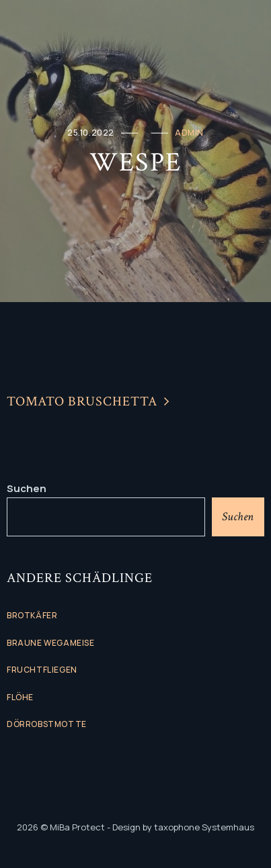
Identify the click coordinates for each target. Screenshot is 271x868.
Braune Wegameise (51, 643)
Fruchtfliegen (42, 670)
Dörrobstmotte (47, 724)
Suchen (27, 488)
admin (189, 133)
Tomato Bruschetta (88, 401)
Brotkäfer (32, 615)
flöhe (20, 697)
